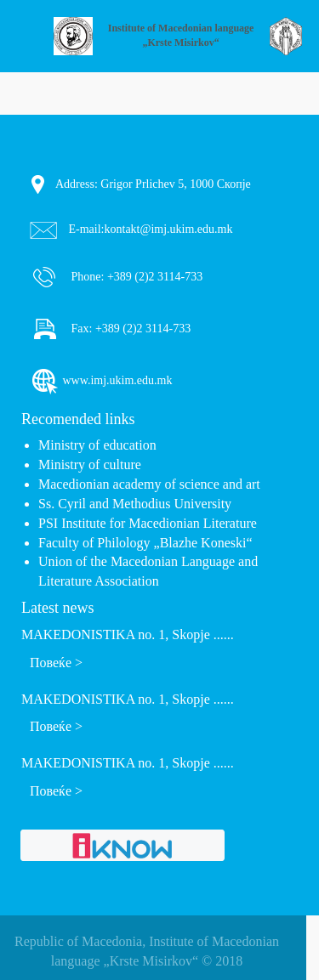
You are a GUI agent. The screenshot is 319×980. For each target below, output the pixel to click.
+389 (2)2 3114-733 (153, 276)
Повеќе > (56, 663)
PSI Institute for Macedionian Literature (148, 523)
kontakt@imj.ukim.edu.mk (169, 229)
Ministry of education (97, 445)
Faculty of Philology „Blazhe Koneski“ (145, 543)
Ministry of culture (90, 465)
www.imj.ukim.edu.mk (101, 381)
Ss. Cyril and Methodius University (135, 504)
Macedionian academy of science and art (149, 484)
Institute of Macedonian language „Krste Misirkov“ (181, 35)
